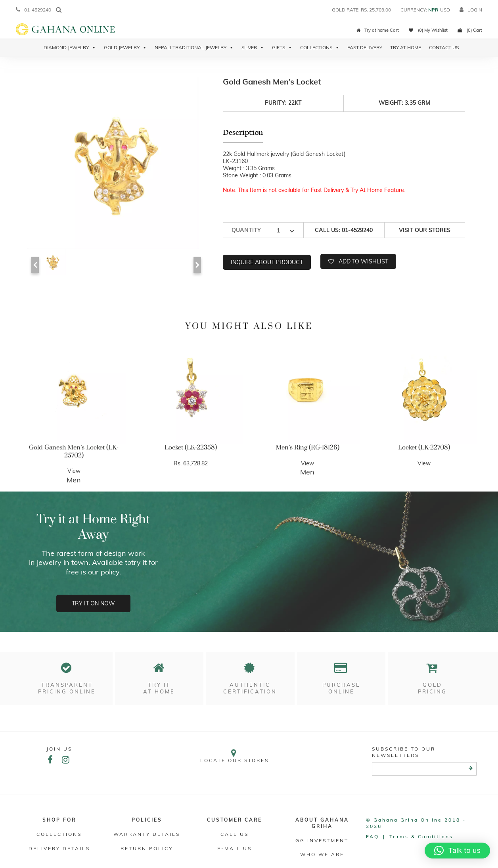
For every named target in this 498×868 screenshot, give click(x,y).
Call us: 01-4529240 (344, 230)
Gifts (282, 48)
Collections (320, 48)
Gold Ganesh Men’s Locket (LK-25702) (74, 451)
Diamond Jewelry (70, 48)
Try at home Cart (378, 30)
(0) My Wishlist (428, 30)
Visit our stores (425, 230)
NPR (433, 10)
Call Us (235, 834)
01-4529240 (34, 10)
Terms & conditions (421, 836)
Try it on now (93, 603)
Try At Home (406, 47)
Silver (253, 48)
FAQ (373, 836)
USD (445, 10)
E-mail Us (235, 848)
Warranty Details (147, 834)
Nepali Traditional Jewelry (194, 48)
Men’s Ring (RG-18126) (307, 447)
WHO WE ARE (322, 854)
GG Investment (322, 840)
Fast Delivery (365, 47)
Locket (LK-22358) (191, 447)
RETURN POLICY (147, 848)
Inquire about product (267, 262)
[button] (457, 851)
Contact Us (444, 47)
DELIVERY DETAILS (59, 848)
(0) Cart (470, 30)
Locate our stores (235, 756)
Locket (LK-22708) (424, 447)
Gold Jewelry (125, 48)
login (471, 10)
